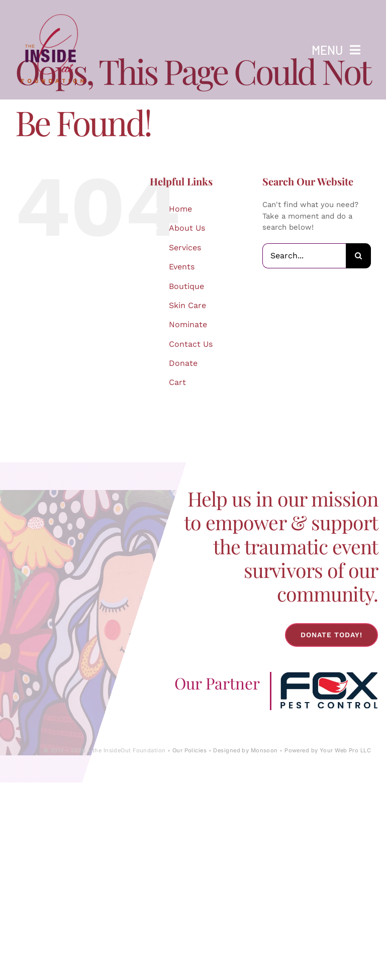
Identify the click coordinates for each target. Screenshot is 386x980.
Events (182, 267)
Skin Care (187, 305)
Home (180, 209)
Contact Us (191, 344)
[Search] (358, 256)
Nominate (188, 324)
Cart (177, 382)
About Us (187, 228)
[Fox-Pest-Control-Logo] (329, 675)
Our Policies (189, 750)
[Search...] (304, 256)
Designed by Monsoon (245, 750)
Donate (183, 363)
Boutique (186, 286)
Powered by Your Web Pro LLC (328, 750)
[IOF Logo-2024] (53, 12)
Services (185, 248)
